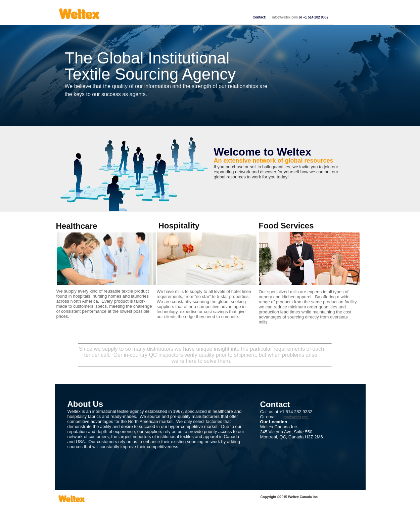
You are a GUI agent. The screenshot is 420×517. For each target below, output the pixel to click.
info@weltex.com (286, 17)
